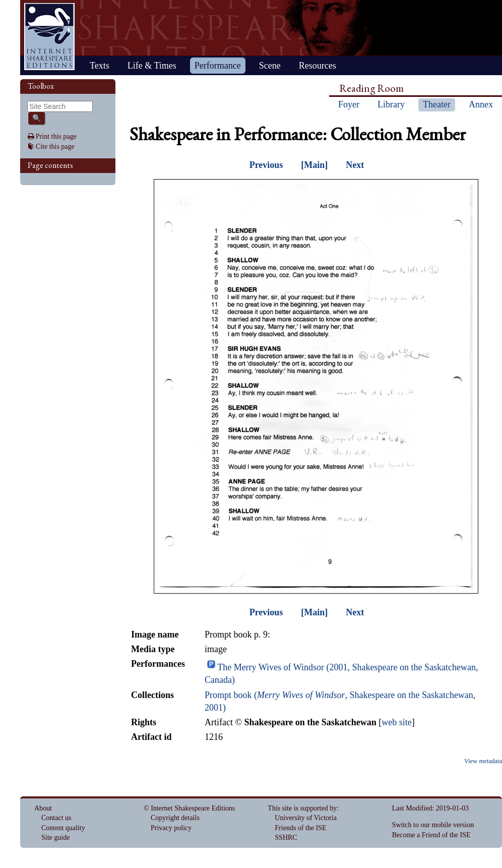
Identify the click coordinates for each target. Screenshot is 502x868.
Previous (266, 165)
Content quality (63, 828)
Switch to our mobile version (433, 825)
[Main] (314, 165)
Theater (437, 104)
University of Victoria (306, 818)
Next (355, 165)
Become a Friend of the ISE (431, 835)
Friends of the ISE (300, 828)
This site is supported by (302, 808)
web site (396, 722)
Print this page (56, 136)
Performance (218, 66)
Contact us (56, 818)
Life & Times (152, 66)
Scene (270, 66)
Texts (100, 66)
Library (391, 104)
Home (49, 37)
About (43, 808)
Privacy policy (171, 828)
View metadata (483, 761)
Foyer (349, 104)
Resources (318, 66)
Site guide (55, 837)
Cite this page (55, 147)
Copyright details (175, 818)
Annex (481, 104)
